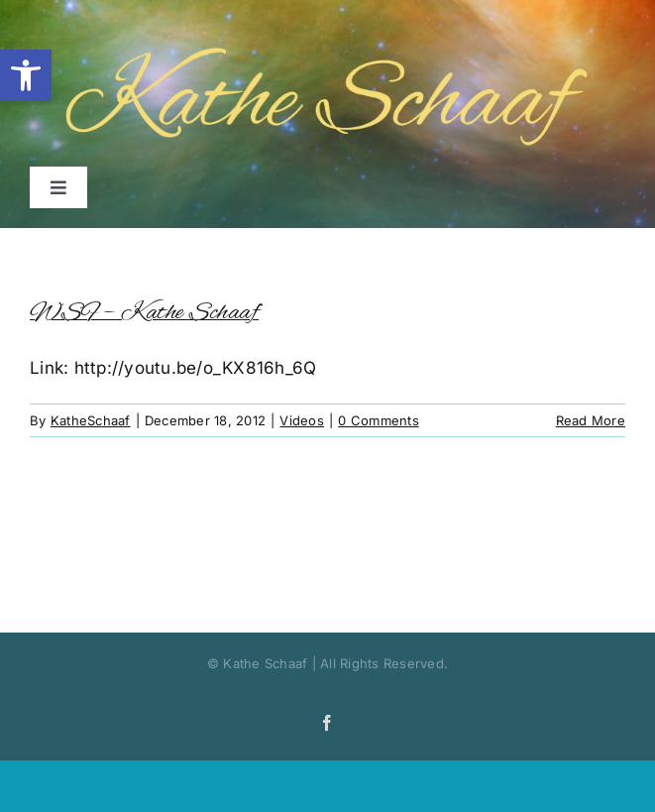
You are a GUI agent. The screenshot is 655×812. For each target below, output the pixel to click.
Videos (302, 420)
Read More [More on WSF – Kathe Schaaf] (591, 420)
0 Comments (379, 420)
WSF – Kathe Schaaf (144, 313)
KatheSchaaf (91, 420)
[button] (26, 75)
